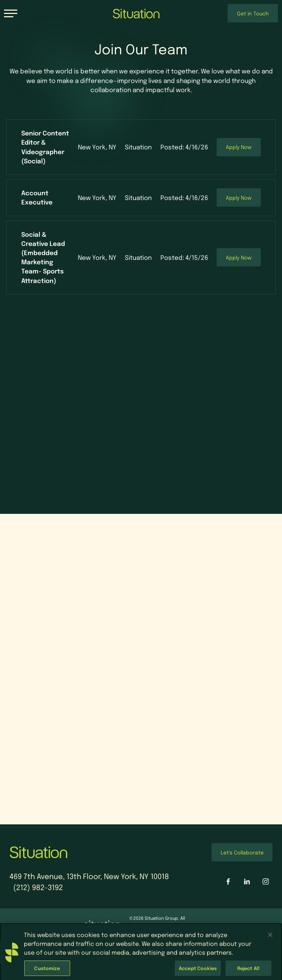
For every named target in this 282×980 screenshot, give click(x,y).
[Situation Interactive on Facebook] (228, 881)
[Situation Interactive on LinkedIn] (247, 881)
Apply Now (239, 147)
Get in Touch (253, 13)
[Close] (270, 940)
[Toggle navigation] (11, 13)
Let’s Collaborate (242, 852)
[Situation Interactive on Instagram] (266, 881)
